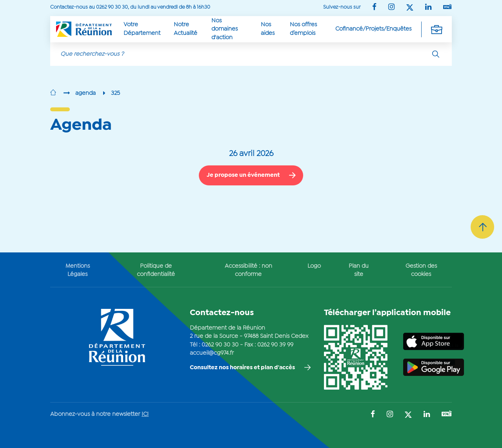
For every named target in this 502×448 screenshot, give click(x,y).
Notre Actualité (186, 29)
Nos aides (268, 29)
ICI (145, 414)
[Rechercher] (436, 54)
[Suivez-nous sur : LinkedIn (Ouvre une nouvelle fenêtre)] (428, 8)
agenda (85, 93)
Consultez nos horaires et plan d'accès (242, 368)
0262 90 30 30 (220, 345)
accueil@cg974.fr (212, 353)
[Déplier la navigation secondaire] (437, 29)
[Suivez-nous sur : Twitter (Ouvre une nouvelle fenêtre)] (410, 8)
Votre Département (142, 29)
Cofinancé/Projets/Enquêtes (373, 29)
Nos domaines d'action (225, 29)
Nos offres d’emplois (303, 29)
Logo (314, 266)
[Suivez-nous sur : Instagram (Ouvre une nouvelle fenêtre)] (391, 8)
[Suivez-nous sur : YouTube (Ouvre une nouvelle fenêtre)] (447, 7)
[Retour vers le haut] (482, 227)
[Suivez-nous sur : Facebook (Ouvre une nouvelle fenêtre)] (374, 8)
